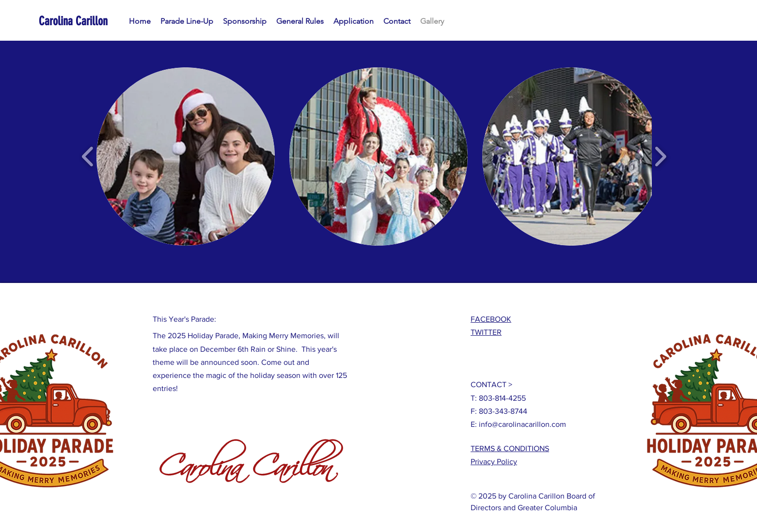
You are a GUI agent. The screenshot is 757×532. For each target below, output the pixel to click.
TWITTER (486, 332)
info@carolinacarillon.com (522, 424)
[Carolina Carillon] (83, 21)
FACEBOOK (491, 319)
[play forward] (660, 157)
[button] (186, 156)
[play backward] (88, 157)
